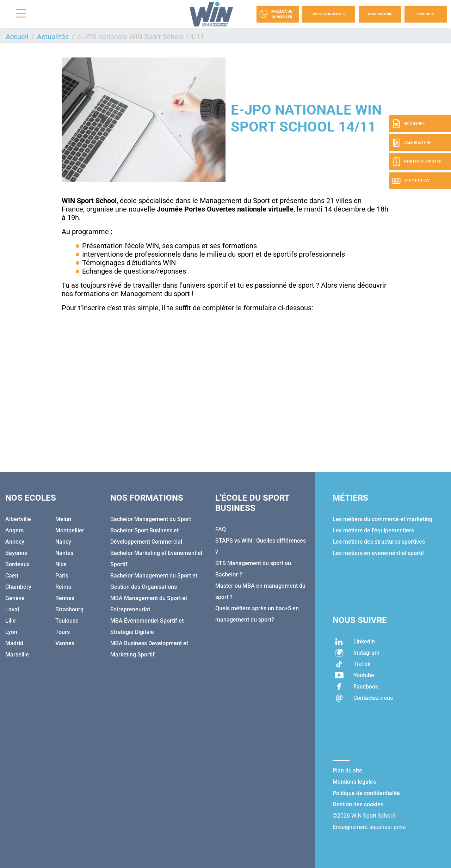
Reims (63, 587)
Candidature (380, 14)
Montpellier (70, 530)
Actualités (53, 37)
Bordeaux (17, 564)
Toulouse (67, 621)
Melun (63, 519)
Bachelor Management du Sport (151, 519)
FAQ (221, 529)
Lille (11, 621)
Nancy (63, 542)
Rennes (65, 598)
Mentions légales (354, 782)
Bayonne (16, 553)
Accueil (17, 37)
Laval (12, 609)
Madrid (14, 643)
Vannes (65, 643)
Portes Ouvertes (329, 14)
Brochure (426, 14)
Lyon (11, 632)
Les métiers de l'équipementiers (373, 530)
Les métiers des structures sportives (379, 542)
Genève (15, 598)
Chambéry (18, 587)
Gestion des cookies (358, 804)
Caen (12, 576)
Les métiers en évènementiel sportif (378, 553)
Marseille (17, 655)
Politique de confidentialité (366, 793)
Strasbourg (69, 609)
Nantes (64, 553)
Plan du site (347, 771)
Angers (14, 530)
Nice (61, 564)
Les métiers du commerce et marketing (382, 519)
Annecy (15, 542)
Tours (63, 632)
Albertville (18, 519)
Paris (62, 576)
